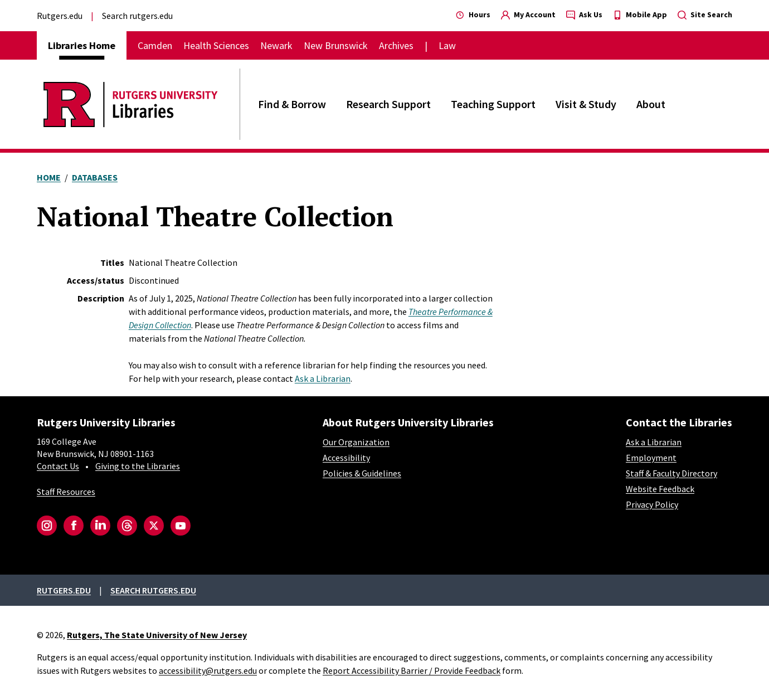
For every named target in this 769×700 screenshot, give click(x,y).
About (651, 104)
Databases (95, 177)
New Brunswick (336, 45)
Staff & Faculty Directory (671, 473)
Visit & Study (586, 104)
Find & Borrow (292, 104)
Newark (276, 45)
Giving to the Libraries (138, 466)
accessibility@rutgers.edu (208, 670)
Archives (396, 45)
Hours (473, 14)
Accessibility (346, 458)
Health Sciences (216, 45)
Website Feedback (660, 489)
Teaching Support (493, 104)
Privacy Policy (652, 504)
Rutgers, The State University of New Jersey (157, 635)
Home (49, 177)
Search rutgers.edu (137, 16)
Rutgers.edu (60, 16)
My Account (528, 14)
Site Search (705, 14)
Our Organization (356, 442)
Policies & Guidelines (362, 473)
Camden (155, 45)
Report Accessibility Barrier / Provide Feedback (412, 670)
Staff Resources (66, 492)
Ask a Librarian (323, 378)
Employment (651, 458)
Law (447, 45)
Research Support (388, 104)
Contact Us (58, 466)
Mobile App (640, 14)
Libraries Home (82, 45)
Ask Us (584, 14)
